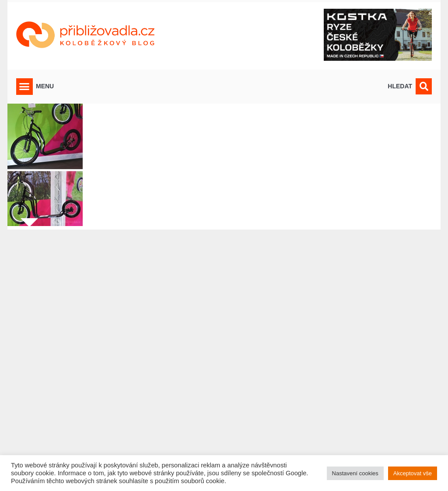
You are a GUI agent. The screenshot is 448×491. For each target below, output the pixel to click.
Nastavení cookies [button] (355, 473)
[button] (24, 87)
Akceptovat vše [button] (413, 473)
